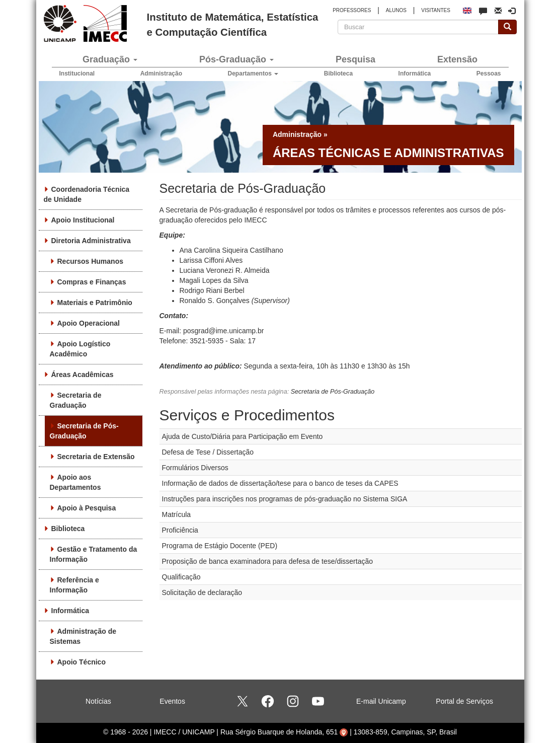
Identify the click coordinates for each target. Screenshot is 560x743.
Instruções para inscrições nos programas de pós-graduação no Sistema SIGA (285, 499)
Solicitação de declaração (202, 592)
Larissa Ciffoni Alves (211, 260)
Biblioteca (338, 73)
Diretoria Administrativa (91, 241)
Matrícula (177, 514)
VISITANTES (436, 10)
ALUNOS (396, 10)
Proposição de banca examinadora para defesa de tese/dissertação (268, 561)
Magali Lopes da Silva (214, 280)
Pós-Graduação (236, 59)
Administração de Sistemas (83, 636)
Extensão (457, 59)
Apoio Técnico (82, 662)
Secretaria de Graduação (76, 400)
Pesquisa (355, 59)
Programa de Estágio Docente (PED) (220, 546)
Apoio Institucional (83, 220)
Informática (415, 73)
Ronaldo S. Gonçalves (215, 301)
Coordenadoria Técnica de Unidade (87, 194)
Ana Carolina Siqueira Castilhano (231, 250)
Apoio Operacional (89, 323)
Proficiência (180, 530)
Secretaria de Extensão (96, 457)
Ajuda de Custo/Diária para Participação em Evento (243, 436)
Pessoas (489, 73)
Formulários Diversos (195, 468)
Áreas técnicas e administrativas (388, 153)
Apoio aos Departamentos (75, 482)
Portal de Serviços (464, 701)
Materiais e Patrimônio (95, 303)
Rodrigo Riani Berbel (212, 290)
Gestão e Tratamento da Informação (94, 554)
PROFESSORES (352, 10)
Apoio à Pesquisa (87, 508)
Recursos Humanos (90, 261)
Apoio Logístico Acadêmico (80, 349)
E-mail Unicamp (381, 701)
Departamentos (253, 73)
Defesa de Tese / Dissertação (208, 452)
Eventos (172, 701)
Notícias (98, 701)
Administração (161, 73)
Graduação (110, 59)
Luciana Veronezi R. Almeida (225, 270)
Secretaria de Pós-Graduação (84, 431)
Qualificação (181, 577)
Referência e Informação (74, 585)
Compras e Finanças (92, 282)
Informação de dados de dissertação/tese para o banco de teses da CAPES (280, 483)
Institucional (77, 73)
